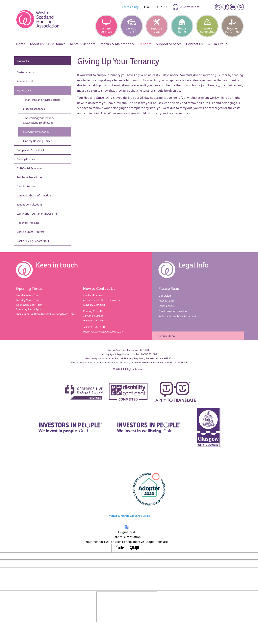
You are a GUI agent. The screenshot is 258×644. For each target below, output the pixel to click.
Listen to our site (186, 7)
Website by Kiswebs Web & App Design (129, 516)
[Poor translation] (134, 548)
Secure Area (167, 336)
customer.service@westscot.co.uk (103, 331)
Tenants (23, 61)
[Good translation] (119, 548)
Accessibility (130, 7)
